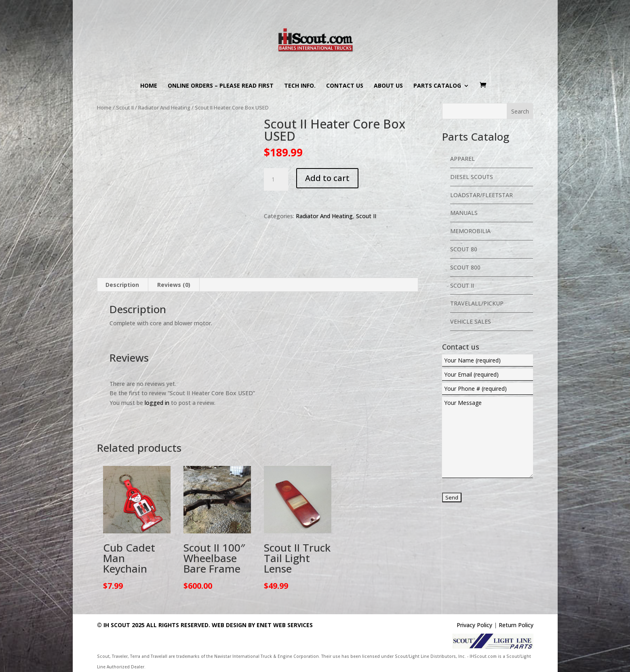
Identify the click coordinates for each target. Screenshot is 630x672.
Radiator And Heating (164, 107)
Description (122, 285)
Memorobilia (470, 231)
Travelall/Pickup (477, 303)
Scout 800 (465, 267)
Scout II (125, 107)
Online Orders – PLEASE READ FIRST (221, 86)
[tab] (122, 285)
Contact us (345, 86)
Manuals (464, 213)
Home (149, 86)
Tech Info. (300, 86)
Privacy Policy (474, 625)
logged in (157, 403)
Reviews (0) (174, 285)
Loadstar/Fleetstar (481, 195)
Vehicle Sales (471, 321)
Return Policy (516, 625)
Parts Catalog (437, 86)
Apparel (462, 159)
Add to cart (327, 178)
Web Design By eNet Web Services (262, 625)
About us (388, 86)
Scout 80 (464, 249)
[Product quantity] (276, 179)
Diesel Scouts (472, 177)
